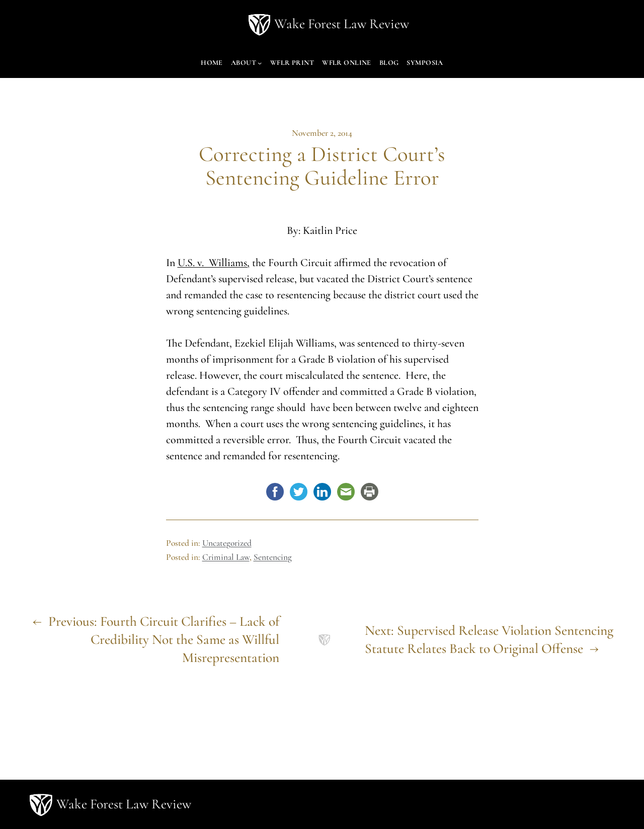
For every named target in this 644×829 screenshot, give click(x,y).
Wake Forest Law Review (342, 24)
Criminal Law (226, 557)
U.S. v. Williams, (214, 263)
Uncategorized (227, 543)
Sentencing (273, 557)
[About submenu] (260, 63)
